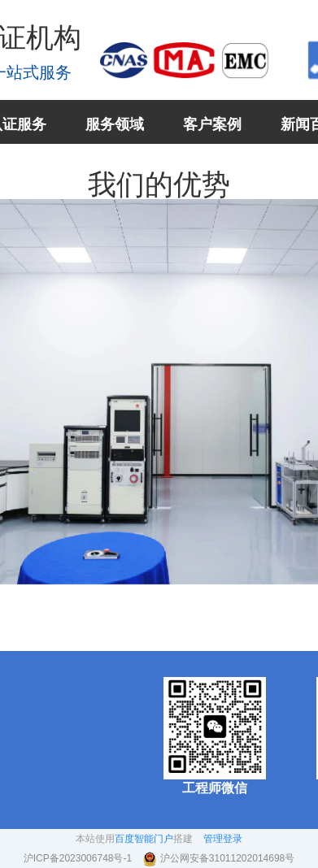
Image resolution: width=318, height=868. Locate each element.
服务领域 (115, 124)
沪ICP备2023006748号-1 (79, 858)
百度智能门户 (144, 839)
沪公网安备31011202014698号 (227, 858)
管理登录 (223, 839)
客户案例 (212, 124)
